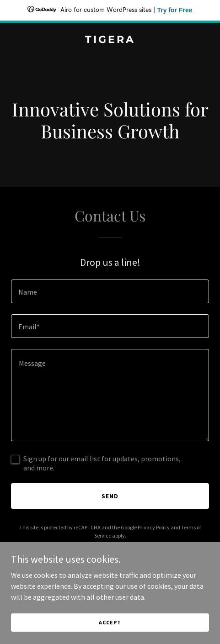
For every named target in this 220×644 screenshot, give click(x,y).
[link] (110, 40)
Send (110, 496)
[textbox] (110, 291)
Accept (110, 622)
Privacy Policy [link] (154, 527)
